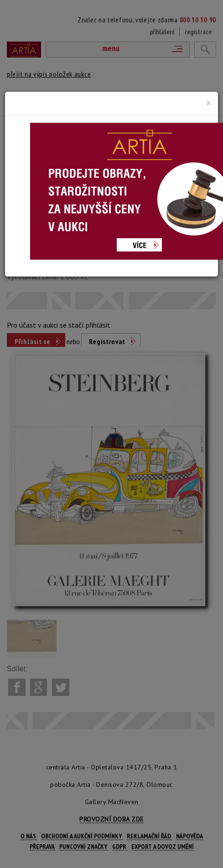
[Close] (209, 103)
